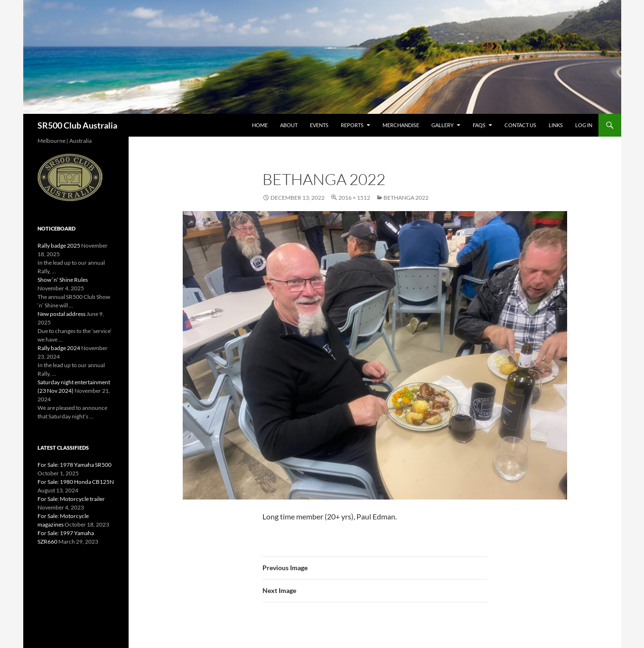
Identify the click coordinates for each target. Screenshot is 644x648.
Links (556, 125)
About (289, 125)
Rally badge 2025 (59, 245)
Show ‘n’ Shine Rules (63, 280)
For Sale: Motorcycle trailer (71, 499)
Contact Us (520, 125)
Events (319, 125)
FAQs (479, 125)
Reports (352, 125)
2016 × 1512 (354, 198)
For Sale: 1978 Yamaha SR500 (75, 465)
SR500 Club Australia (77, 125)
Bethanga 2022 (406, 198)
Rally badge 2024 (59, 348)
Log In (584, 125)
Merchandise (401, 125)
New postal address (61, 314)
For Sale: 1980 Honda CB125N (76, 482)
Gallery (443, 125)
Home (260, 125)
